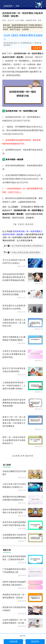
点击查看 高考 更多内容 (23, 456)
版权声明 (23, 636)
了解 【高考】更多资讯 (23, 224)
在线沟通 (13, 642)
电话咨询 (35, 642)
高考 (18, 6)
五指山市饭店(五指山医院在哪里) (26, 252)
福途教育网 (8, 6)
